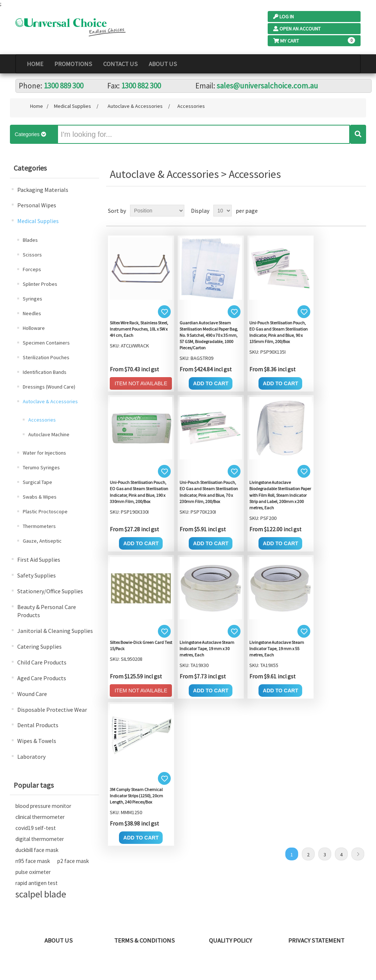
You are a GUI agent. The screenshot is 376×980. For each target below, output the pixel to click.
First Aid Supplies (39, 560)
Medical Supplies (38, 221)
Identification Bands (45, 372)
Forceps (32, 269)
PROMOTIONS (73, 64)
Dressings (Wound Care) (49, 387)
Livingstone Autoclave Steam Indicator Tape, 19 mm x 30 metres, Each (207, 649)
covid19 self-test (36, 828)
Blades (30, 240)
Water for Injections (44, 453)
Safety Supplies (37, 575)
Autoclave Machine (49, 434)
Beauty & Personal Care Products (47, 611)
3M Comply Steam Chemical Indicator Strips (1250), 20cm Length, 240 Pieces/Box (136, 796)
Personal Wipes (37, 205)
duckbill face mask (37, 850)
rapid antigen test (37, 883)
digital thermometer (40, 839)
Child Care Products (42, 662)
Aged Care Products (42, 678)
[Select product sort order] (157, 211)
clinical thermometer (40, 817)
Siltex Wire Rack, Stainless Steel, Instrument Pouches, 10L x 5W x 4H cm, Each (139, 329)
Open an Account (297, 29)
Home (35, 64)
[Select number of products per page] (223, 211)
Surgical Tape (37, 482)
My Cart (286, 41)
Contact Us (120, 64)
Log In (283, 17)
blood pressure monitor (43, 806)
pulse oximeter (33, 872)
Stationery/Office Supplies (50, 591)
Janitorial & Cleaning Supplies (55, 631)
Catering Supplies (39, 646)
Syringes (32, 299)
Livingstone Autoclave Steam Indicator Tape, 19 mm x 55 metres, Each (277, 649)
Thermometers (39, 526)
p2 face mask (73, 861)
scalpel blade (41, 894)
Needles (32, 313)
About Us (163, 64)
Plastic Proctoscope (45, 511)
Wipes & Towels (37, 741)
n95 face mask (33, 861)
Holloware (34, 328)
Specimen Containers (46, 343)
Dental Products (38, 725)
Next (358, 854)
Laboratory (31, 757)
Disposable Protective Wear (52, 710)
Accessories (42, 420)
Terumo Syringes (41, 467)
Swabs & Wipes (40, 497)
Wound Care (32, 694)
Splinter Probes (40, 284)
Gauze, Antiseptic (42, 541)
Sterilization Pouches (46, 357)
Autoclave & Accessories (50, 401)
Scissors (32, 255)
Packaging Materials (43, 190)
